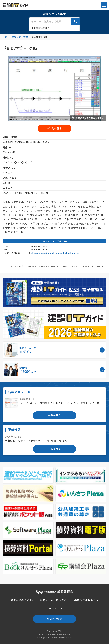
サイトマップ (54, 608)
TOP (6, 37)
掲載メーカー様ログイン (54, 600)
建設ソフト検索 (20, 37)
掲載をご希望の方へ (86, 600)
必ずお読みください (23, 600)
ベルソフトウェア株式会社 (54, 241)
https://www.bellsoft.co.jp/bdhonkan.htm (55, 253)
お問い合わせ (54, 619)
